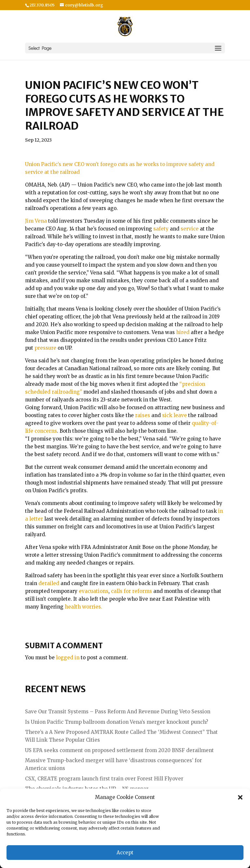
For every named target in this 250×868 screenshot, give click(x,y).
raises (143, 415)
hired (183, 332)
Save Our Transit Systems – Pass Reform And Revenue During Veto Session (118, 712)
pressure (45, 348)
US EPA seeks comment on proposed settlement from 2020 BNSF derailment (119, 750)
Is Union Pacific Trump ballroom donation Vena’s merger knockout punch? (117, 722)
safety (161, 229)
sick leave (174, 415)
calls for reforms (132, 591)
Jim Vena (36, 221)
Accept (125, 853)
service (190, 229)
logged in (68, 658)
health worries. (83, 607)
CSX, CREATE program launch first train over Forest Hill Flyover (104, 779)
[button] (240, 797)
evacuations (94, 591)
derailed (49, 583)
